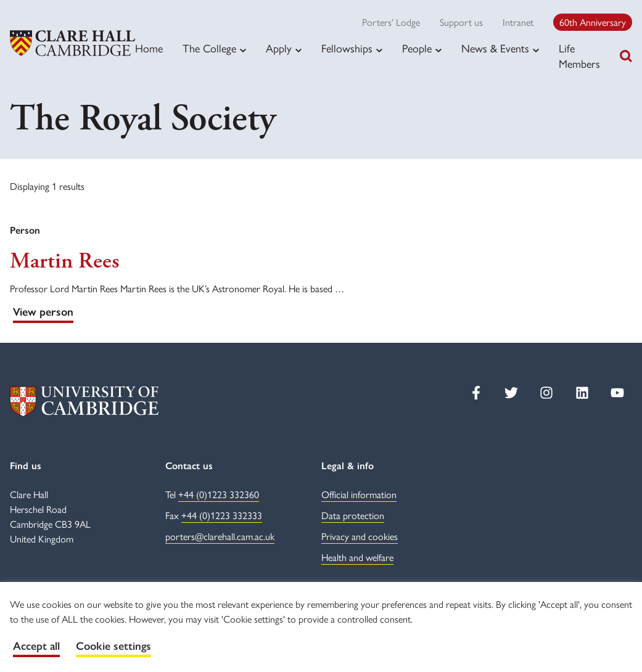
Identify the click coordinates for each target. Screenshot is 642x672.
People (417, 48)
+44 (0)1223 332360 (219, 494)
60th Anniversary (593, 22)
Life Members (579, 55)
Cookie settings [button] (113, 646)
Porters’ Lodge (391, 22)
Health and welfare (357, 557)
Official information (359, 494)
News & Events (495, 48)
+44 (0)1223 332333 (222, 515)
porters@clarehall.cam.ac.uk (220, 536)
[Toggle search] (626, 56)
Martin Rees (64, 261)
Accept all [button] (36, 646)
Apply (279, 48)
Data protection (353, 515)
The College (209, 48)
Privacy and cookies (360, 536)
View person (43, 312)
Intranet (518, 22)
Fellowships (347, 48)
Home (149, 48)
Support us (461, 22)
